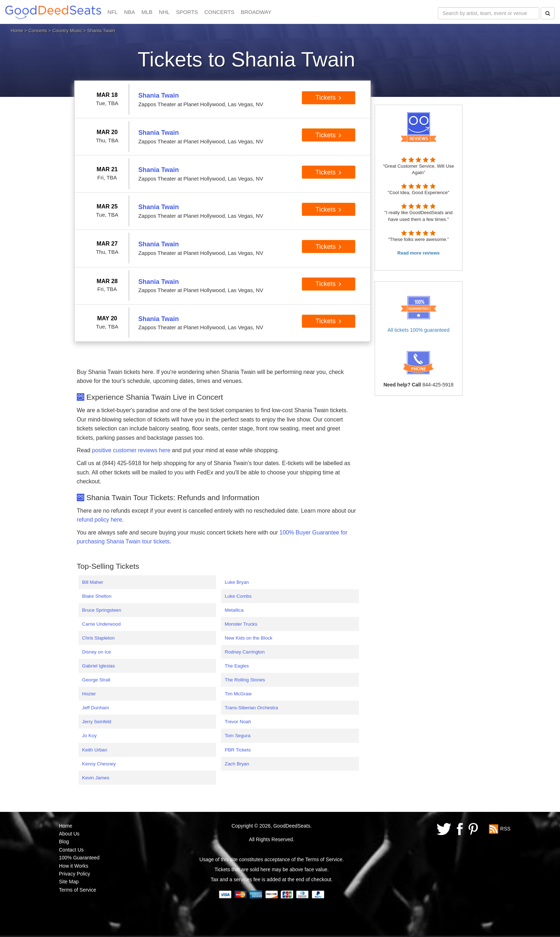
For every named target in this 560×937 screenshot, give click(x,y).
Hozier (89, 694)
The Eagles (237, 666)
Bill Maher (93, 582)
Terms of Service (77, 890)
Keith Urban (95, 750)
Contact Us (71, 850)
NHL (164, 12)
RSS (506, 828)
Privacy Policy (74, 874)
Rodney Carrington (245, 652)
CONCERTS (219, 12)
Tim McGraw (238, 694)
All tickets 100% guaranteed (419, 330)
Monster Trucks (241, 624)
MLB (147, 12)
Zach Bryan (237, 764)
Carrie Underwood (101, 624)
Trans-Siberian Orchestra (251, 708)
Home (17, 31)
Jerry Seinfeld (97, 722)
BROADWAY (256, 12)
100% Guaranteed (79, 858)
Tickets (328, 98)
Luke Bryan (237, 582)
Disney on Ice (97, 652)
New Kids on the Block (248, 638)
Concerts (38, 31)
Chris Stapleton (98, 638)
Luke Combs (238, 596)
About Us (69, 834)
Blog (64, 842)
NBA (129, 12)
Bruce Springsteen (102, 610)
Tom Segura (237, 736)
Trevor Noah (238, 722)
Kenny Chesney (99, 764)
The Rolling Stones (245, 680)
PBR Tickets (238, 750)
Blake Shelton (97, 596)
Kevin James (96, 778)
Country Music (67, 31)
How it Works (74, 866)
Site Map (69, 882)
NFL (112, 12)
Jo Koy (89, 736)
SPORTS (187, 12)
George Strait (96, 680)
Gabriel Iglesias (99, 666)
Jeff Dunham (96, 708)
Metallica (234, 610)
